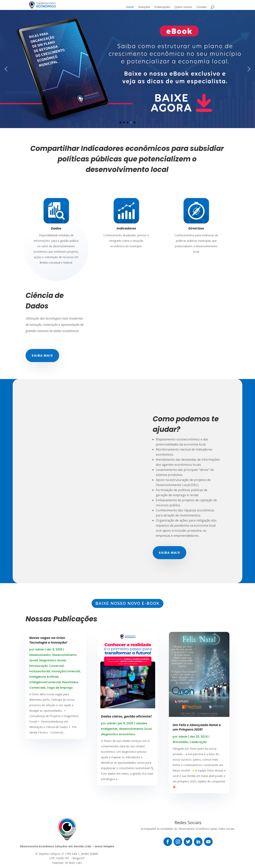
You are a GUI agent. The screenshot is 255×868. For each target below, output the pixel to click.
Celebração (198, 742)
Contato (201, 7)
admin (40, 649)
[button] (6, 69)
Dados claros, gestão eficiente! (126, 716)
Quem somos (183, 7)
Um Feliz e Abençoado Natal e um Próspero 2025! (197, 727)
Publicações (162, 7)
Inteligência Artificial (44, 677)
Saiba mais (42, 356)
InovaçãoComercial (66, 671)
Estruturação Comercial (46, 666)
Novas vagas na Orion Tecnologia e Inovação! (48, 640)
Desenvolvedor (40, 655)
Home (130, 7)
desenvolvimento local (135, 729)
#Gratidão (180, 742)
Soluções (144, 7)
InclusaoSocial (40, 671)
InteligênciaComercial (45, 682)
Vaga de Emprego (60, 688)
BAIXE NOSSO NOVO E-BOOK (127, 603)
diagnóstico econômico (118, 734)
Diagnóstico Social (53, 660)
